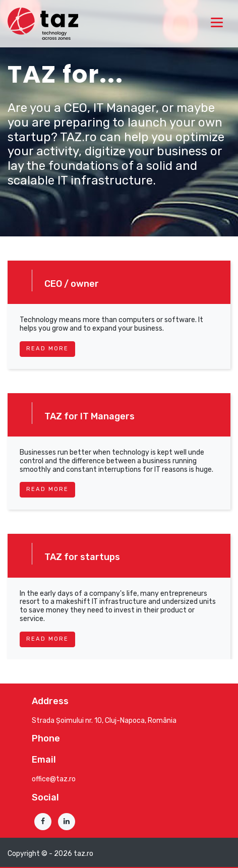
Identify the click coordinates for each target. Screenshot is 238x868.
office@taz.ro (54, 779)
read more (47, 349)
